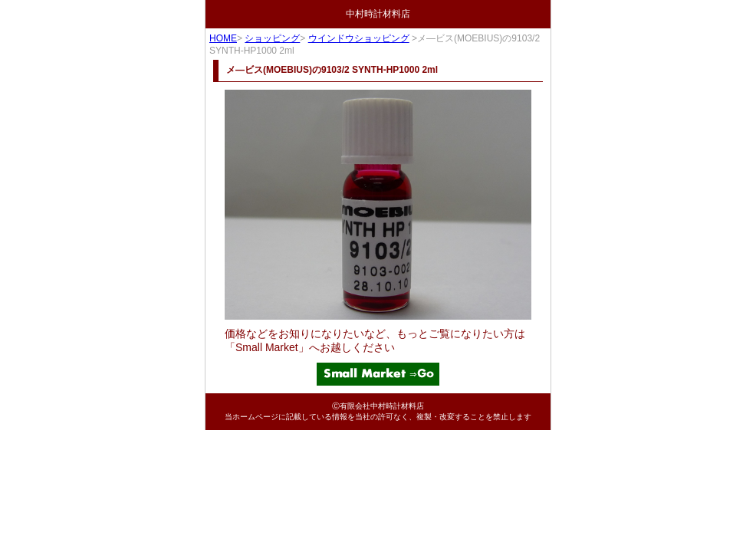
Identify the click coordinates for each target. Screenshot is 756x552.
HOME (223, 38)
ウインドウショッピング (359, 38)
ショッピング (272, 38)
